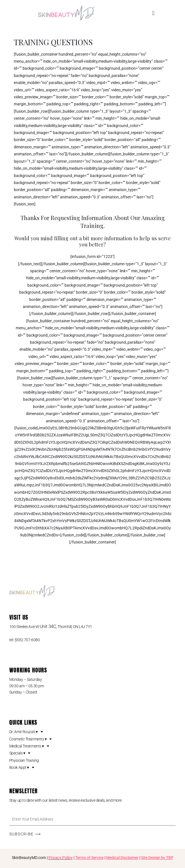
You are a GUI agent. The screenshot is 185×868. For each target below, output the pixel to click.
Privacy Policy (61, 858)
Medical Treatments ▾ (29, 746)
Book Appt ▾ (22, 767)
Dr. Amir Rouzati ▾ (26, 732)
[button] (153, 13)
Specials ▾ (20, 753)
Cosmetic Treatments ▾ (31, 739)
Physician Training (24, 760)
